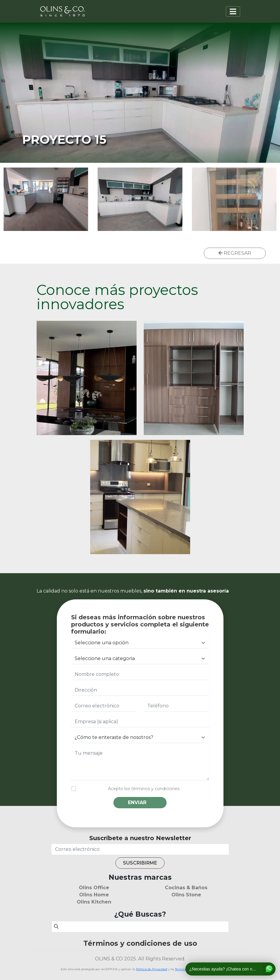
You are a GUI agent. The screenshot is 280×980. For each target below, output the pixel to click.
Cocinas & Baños (186, 888)
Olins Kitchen (94, 902)
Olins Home (94, 895)
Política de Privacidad (152, 969)
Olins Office (94, 888)
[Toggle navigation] (233, 11)
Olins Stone (186, 895)
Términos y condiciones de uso (140, 943)
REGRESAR (235, 253)
